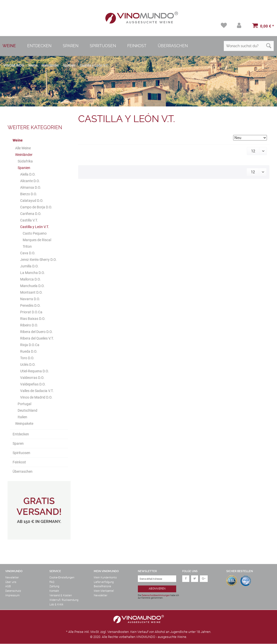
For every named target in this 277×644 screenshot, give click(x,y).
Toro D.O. (27, 358)
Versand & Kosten (61, 596)
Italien (22, 417)
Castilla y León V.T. (35, 227)
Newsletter (12, 578)
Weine (18, 141)
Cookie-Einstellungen (62, 578)
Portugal (24, 404)
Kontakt (54, 591)
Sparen (18, 444)
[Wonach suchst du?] (249, 46)
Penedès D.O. (30, 306)
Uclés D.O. (28, 365)
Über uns (11, 582)
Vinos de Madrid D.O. (36, 398)
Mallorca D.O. (30, 279)
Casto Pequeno (35, 234)
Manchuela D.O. (32, 286)
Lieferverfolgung (104, 582)
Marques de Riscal (37, 240)
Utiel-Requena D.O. (35, 371)
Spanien (24, 168)
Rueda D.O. (29, 352)
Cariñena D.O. (31, 214)
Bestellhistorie (102, 587)
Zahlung (54, 587)
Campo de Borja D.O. (36, 207)
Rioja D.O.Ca (30, 345)
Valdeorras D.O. (32, 378)
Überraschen (23, 472)
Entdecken (21, 434)
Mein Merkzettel (104, 591)
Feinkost (19, 462)
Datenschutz (13, 591)
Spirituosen (21, 453)
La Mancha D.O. (33, 273)
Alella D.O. (28, 175)
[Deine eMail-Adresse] (157, 579)
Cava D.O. (28, 253)
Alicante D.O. (30, 181)
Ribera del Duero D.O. (36, 332)
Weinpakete (24, 424)
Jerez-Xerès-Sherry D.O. (38, 260)
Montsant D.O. (31, 293)
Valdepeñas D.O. (33, 384)
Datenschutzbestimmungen (156, 596)
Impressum (12, 596)
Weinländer (24, 155)
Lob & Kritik (56, 605)
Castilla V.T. (29, 220)
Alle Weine (23, 148)
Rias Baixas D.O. (33, 319)
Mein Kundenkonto (105, 578)
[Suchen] (269, 46)
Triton (27, 247)
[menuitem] (223, 26)
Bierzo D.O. (29, 194)
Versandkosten (118, 632)
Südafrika (25, 161)
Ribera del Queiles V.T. (37, 339)
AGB (8, 587)
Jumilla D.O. (29, 266)
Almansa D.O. (31, 188)
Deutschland (27, 411)
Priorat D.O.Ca (31, 312)
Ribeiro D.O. (29, 325)
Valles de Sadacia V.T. (37, 391)
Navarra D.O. (30, 299)
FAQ (52, 582)
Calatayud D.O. (32, 201)
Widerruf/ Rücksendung (64, 600)
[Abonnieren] (157, 589)
